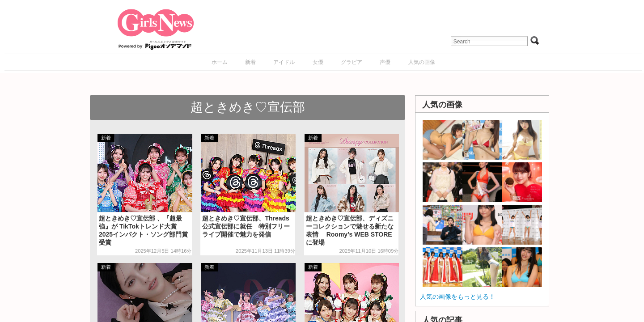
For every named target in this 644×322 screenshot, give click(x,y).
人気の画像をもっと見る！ (458, 297)
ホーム (220, 62)
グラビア (352, 62)
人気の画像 (422, 62)
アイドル (284, 62)
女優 (318, 62)
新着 (250, 62)
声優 (385, 62)
